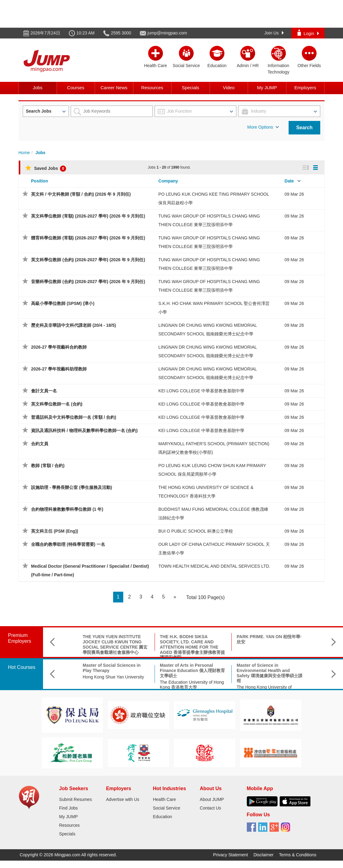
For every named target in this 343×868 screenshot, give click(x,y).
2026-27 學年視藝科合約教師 (59, 347)
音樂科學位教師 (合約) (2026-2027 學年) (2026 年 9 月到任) (88, 282)
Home (24, 153)
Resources (152, 88)
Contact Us (210, 808)
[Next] (175, 597)
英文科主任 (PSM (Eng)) (55, 531)
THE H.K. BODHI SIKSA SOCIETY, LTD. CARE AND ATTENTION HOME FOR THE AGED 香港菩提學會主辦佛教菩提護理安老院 (192, 647)
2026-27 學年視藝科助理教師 (59, 369)
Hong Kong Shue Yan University (113, 677)
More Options (263, 127)
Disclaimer (264, 855)
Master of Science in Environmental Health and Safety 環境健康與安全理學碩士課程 (270, 673)
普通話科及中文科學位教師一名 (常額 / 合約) (74, 417)
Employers (305, 88)
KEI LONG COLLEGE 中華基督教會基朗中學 (201, 391)
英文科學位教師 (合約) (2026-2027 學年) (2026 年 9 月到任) (88, 260)
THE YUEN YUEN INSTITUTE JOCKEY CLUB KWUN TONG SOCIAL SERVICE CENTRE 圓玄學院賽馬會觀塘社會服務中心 (115, 644)
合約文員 (40, 444)
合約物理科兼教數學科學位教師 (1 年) (67, 509)
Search (304, 128)
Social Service (166, 808)
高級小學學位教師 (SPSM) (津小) (63, 303)
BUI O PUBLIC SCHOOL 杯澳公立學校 (196, 531)
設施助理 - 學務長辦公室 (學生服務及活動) (72, 487)
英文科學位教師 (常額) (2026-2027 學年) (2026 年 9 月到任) (88, 216)
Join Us (274, 33)
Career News (114, 88)
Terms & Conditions (298, 855)
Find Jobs (68, 808)
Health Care (164, 799)
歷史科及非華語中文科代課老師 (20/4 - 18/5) (73, 325)
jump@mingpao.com (167, 33)
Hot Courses (22, 667)
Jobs (37, 88)
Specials (190, 88)
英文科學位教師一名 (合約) (57, 404)
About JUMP (212, 799)
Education (162, 817)
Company (168, 181)
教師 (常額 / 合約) (48, 466)
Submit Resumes (75, 799)
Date (289, 181)
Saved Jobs (46, 168)
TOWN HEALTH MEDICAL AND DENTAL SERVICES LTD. (214, 566)
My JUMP (267, 88)
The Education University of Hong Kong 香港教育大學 (192, 685)
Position (39, 181)
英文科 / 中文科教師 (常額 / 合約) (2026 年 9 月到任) (81, 194)
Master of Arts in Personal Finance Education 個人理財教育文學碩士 (192, 670)
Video (229, 88)
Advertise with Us (123, 799)
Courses (76, 88)
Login (308, 33)
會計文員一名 (44, 391)
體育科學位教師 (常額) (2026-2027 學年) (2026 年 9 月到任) (88, 238)
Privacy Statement (231, 855)
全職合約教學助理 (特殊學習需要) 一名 (68, 544)
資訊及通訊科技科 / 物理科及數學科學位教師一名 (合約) (84, 430)
